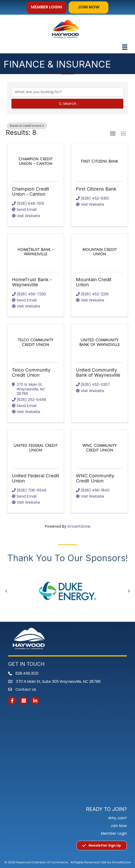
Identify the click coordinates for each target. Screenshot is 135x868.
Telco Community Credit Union (31, 372)
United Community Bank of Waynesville (98, 372)
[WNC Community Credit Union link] (99, 448)
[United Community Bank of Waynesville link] (99, 342)
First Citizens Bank (96, 189)
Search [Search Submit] (67, 104)
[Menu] (125, 47)
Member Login (114, 833)
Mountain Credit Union (94, 282)
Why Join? (117, 818)
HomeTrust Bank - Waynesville (32, 282)
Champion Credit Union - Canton (30, 191)
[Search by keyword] (67, 92)
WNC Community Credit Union (95, 478)
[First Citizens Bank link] (100, 161)
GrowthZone (79, 526)
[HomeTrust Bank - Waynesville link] (36, 252)
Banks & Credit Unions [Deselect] (27, 126)
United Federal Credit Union (36, 478)
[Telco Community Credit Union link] (36, 342)
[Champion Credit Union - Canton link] (36, 161)
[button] (46, 7)
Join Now (119, 826)
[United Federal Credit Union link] (36, 448)
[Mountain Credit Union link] (99, 252)
